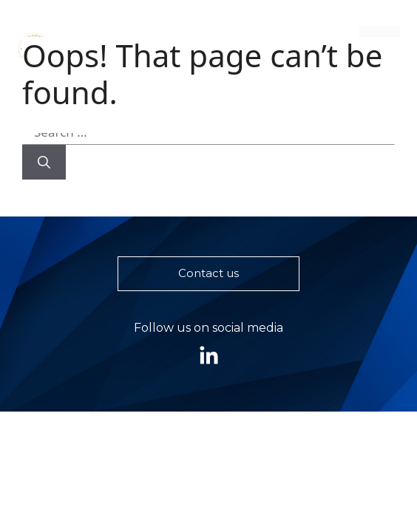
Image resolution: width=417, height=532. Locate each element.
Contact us (208, 273)
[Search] (44, 163)
